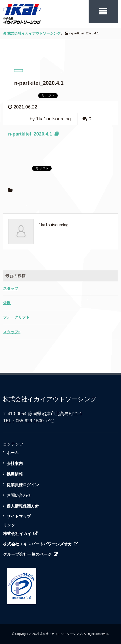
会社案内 (15, 463)
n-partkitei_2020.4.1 (30, 134)
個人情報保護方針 (23, 506)
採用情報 (15, 474)
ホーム (13, 453)
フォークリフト (16, 317)
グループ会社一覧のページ (27, 554)
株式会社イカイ (17, 534)
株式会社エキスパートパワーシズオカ (37, 544)
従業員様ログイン (23, 485)
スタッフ (11, 288)
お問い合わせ (19, 495)
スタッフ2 (12, 332)
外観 (7, 303)
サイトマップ (19, 516)
